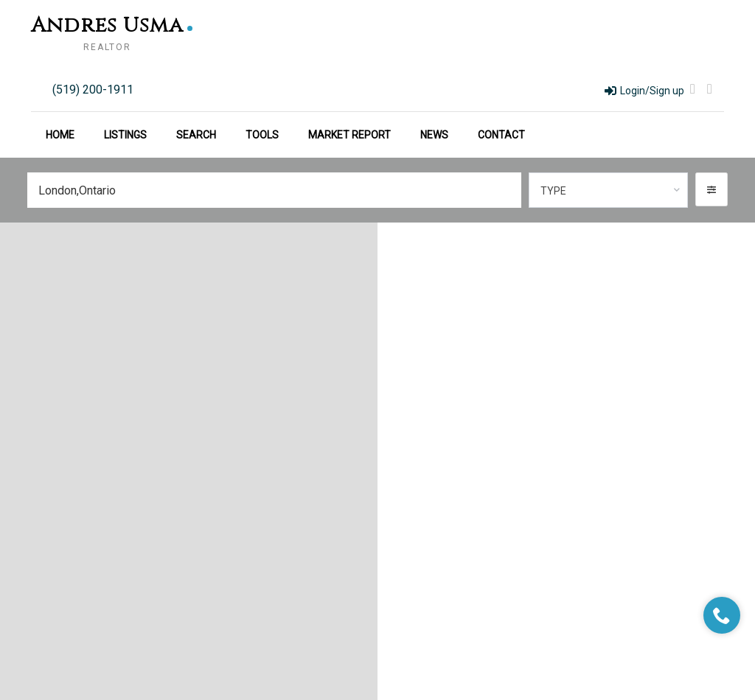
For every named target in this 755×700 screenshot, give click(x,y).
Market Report (349, 135)
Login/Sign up (644, 91)
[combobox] (609, 190)
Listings (125, 135)
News (434, 135)
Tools (262, 135)
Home (60, 135)
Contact (501, 135)
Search (196, 135)
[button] (711, 189)
